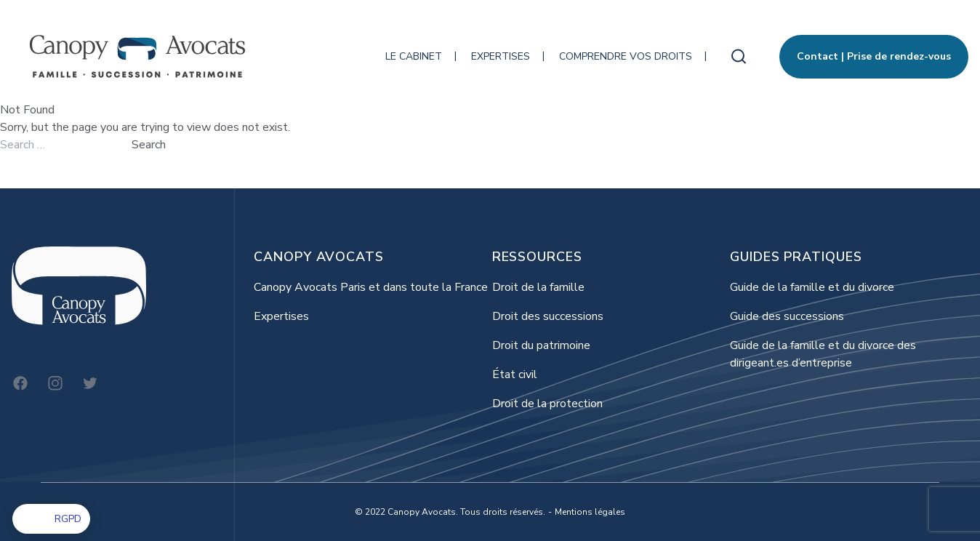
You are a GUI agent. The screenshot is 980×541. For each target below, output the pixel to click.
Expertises (501, 56)
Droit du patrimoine (541, 345)
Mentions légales (590, 512)
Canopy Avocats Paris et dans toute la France (371, 287)
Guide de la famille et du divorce (812, 287)
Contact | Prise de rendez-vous (874, 56)
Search (149, 145)
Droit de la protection (547, 404)
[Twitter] (90, 383)
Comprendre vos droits (626, 56)
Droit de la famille (538, 287)
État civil (515, 374)
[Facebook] (20, 383)
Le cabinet (414, 56)
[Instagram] (55, 383)
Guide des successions (787, 316)
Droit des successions (548, 316)
